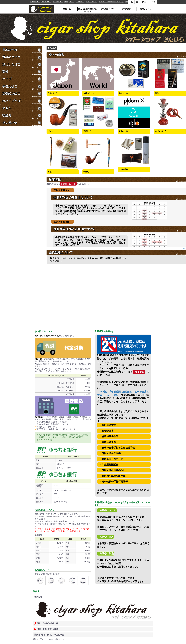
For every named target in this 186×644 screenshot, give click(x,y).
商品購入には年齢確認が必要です (117, 2)
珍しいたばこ (64, 2)
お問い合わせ (147, 9)
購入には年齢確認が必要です (87, 9)
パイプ (78, 2)
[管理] (184, 248)
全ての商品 (52, 48)
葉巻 (72, 2)
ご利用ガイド (107, 9)
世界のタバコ (52, 2)
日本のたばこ (41, 2)
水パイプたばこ (98, 2)
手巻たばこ (86, 2)
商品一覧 (68, 9)
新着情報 (127, 9)
